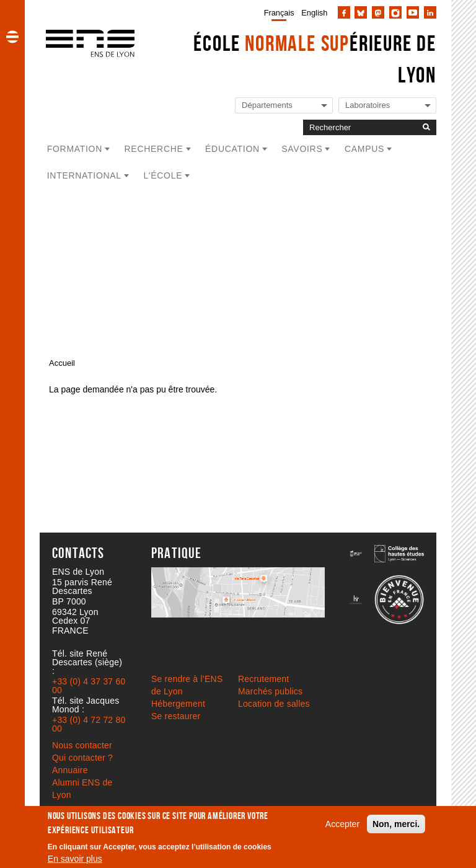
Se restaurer (176, 716)
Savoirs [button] (302, 149)
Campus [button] (364, 149)
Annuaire (70, 770)
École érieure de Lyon (315, 59)
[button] (12, 37)
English (314, 13)
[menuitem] (277, 12)
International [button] (84, 175)
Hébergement (178, 704)
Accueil (62, 363)
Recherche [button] (154, 149)
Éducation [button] (232, 149)
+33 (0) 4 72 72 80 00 (89, 724)
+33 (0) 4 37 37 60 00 (89, 686)
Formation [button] (75, 149)
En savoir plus (75, 859)
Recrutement (263, 679)
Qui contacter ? (82, 758)
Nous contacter (82, 745)
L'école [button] (163, 175)
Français (279, 13)
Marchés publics (270, 691)
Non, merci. (396, 824)
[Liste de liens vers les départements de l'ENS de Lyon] (284, 106)
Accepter (342, 824)
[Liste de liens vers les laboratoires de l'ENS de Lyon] (387, 106)
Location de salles (274, 704)
